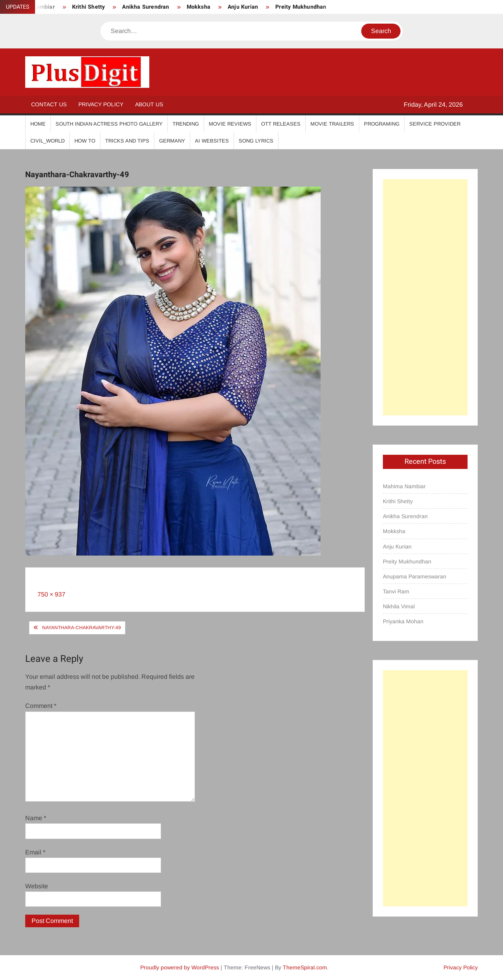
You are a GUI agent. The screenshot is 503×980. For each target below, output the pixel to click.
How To (85, 141)
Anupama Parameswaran (415, 576)
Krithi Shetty (89, 7)
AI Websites (212, 141)
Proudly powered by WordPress (180, 967)
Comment (41, 706)
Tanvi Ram (396, 591)
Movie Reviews (230, 124)
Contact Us (49, 104)
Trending (186, 124)
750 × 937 (51, 594)
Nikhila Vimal (399, 606)
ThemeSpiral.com (305, 967)
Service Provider (435, 124)
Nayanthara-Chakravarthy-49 (82, 628)
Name (36, 818)
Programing (382, 124)
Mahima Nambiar (404, 486)
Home (38, 124)
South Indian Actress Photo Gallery (109, 124)
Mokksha (199, 7)
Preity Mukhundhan (301, 7)
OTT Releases (281, 124)
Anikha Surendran (146, 7)
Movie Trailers (332, 124)
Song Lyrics (256, 141)
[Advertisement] (425, 297)
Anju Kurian (243, 7)
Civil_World (47, 141)
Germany (172, 141)
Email (35, 852)
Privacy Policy (101, 104)
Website (37, 886)
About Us (149, 104)
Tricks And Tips (127, 141)
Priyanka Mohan (403, 621)
